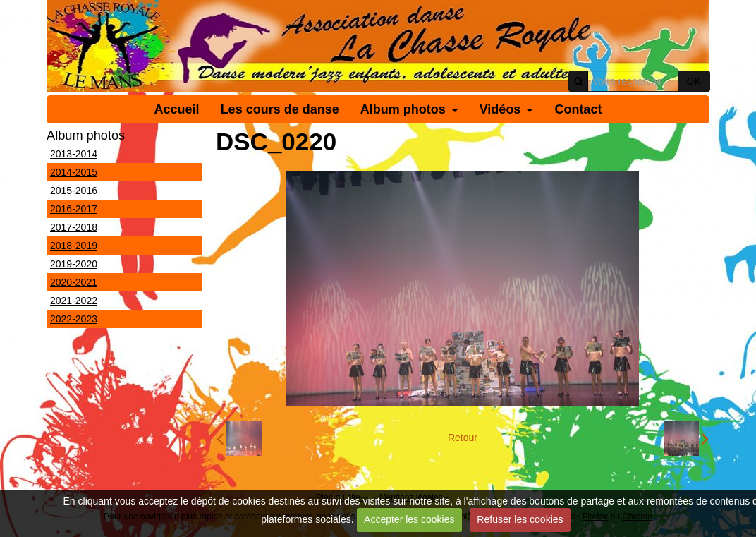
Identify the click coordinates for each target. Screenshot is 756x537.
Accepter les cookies (409, 519)
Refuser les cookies (520, 519)
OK (694, 81)
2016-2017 (74, 209)
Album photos (403, 109)
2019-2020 (74, 264)
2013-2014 (74, 154)
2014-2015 (74, 172)
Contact (578, 109)
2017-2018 (74, 227)
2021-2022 (74, 301)
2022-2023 (74, 319)
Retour (463, 438)
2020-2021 (74, 282)
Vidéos (500, 109)
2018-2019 (74, 246)
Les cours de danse (280, 109)
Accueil (177, 109)
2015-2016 (74, 191)
